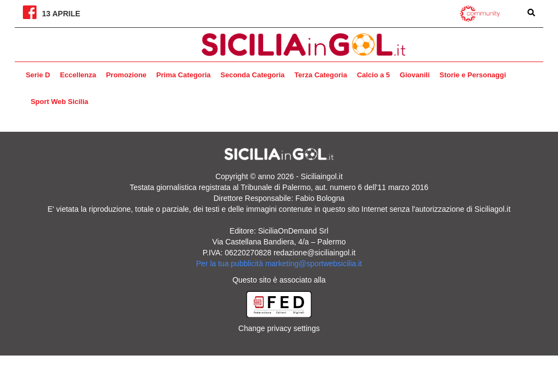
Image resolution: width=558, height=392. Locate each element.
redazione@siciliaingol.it (314, 253)
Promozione (126, 75)
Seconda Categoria (253, 75)
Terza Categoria (321, 75)
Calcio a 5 (374, 75)
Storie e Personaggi (473, 75)
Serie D (38, 75)
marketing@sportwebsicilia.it (314, 264)
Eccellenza (78, 75)
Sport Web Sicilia (59, 102)
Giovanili (415, 75)
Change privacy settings (279, 328)
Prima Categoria (184, 75)
